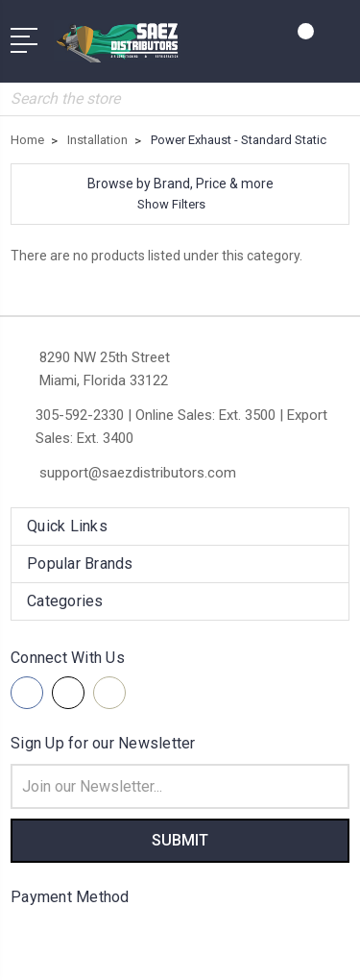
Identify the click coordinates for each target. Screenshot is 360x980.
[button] (180, 194)
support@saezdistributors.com (138, 473)
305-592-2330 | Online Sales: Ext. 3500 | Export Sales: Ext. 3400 (181, 427)
